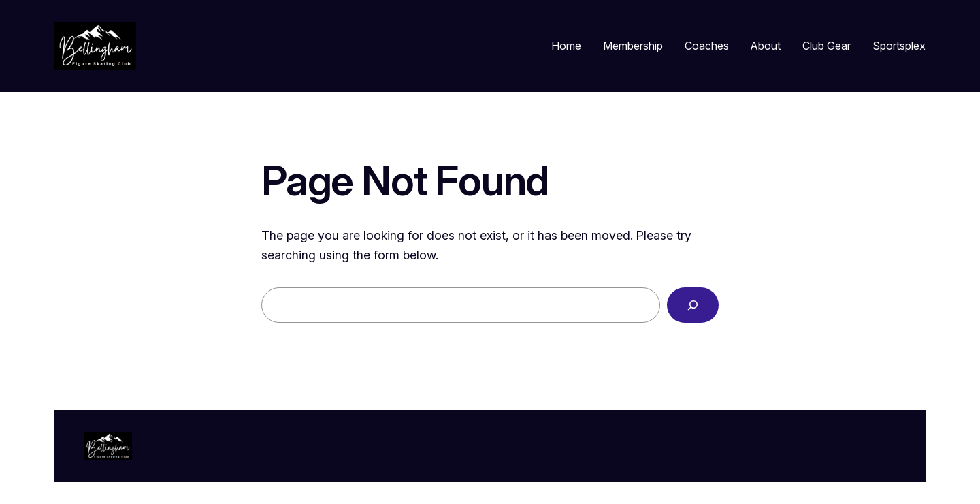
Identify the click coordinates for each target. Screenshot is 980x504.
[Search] (693, 305)
